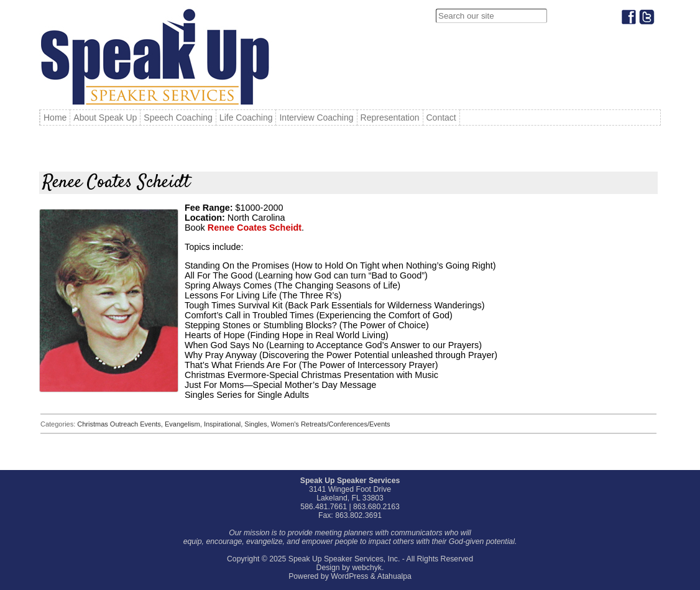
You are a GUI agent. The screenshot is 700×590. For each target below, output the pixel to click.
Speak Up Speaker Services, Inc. (344, 559)
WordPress (349, 576)
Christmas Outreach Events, (121, 424)
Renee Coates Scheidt (255, 228)
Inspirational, (224, 424)
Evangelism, (184, 424)
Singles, (257, 424)
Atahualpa (394, 576)
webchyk (367, 568)
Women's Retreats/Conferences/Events (331, 424)
